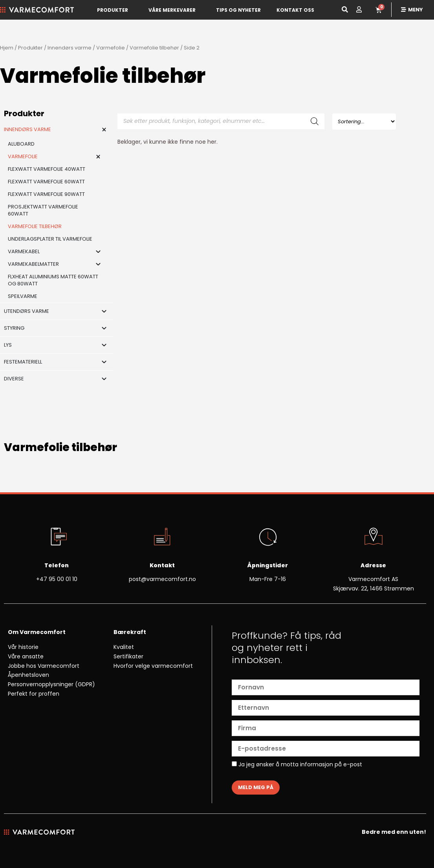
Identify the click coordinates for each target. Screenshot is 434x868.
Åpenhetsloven (28, 675)
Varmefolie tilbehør (154, 48)
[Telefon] (57, 537)
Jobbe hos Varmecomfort (44, 666)
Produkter (113, 10)
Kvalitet (124, 647)
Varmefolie (111, 48)
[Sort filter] (364, 122)
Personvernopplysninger (41, 684)
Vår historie (23, 647)
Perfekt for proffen (34, 694)
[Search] (315, 121)
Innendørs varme (70, 48)
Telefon (57, 565)
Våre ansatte (26, 656)
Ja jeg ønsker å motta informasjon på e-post (297, 765)
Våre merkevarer (172, 10)
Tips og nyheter (238, 10)
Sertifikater (128, 656)
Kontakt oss (295, 10)
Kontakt (162, 565)
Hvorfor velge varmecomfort (153, 666)
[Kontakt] (162, 537)
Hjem (7, 48)
